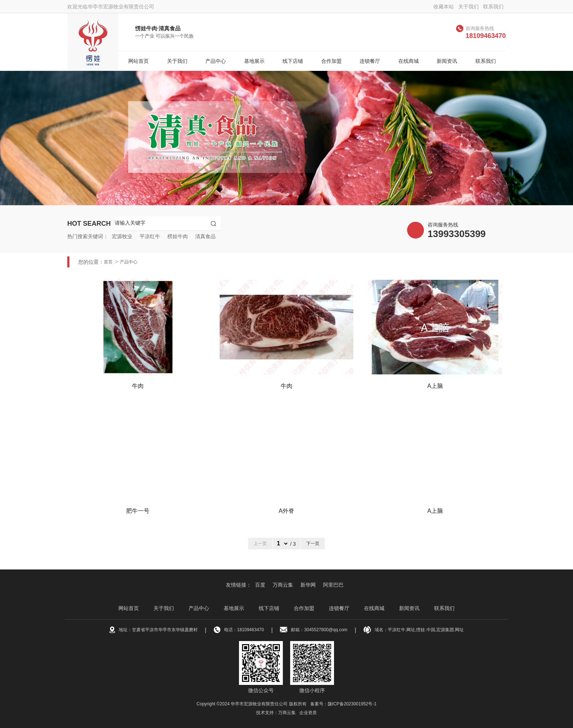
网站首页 (138, 61)
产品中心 (216, 61)
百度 (260, 585)
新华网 (308, 585)
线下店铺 (293, 61)
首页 (108, 262)
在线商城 (409, 61)
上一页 (260, 544)
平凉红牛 (150, 236)
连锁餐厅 (370, 61)
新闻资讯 (447, 61)
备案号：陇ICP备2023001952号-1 (343, 704)
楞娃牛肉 (178, 236)
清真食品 (205, 236)
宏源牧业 (122, 236)
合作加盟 (331, 61)
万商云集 (283, 585)
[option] (286, 138)
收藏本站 (444, 7)
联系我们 (493, 7)
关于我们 (468, 7)
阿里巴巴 (333, 585)
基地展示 (254, 61)
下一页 (313, 544)
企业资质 (308, 713)
